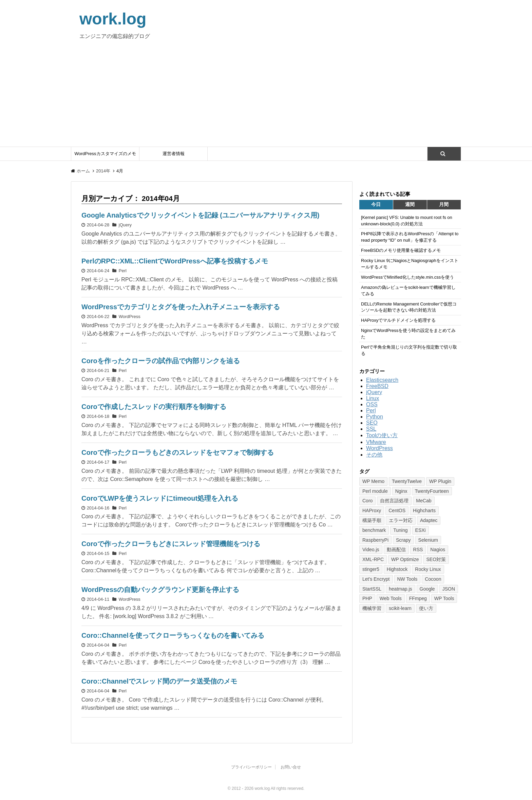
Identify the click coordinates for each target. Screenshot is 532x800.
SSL (371, 429)
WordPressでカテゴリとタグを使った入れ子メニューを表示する (181, 307)
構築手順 (372, 520)
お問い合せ (291, 767)
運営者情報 (174, 154)
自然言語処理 (394, 501)
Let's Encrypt (376, 579)
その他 (374, 455)
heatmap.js (400, 589)
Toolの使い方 (382, 435)
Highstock (397, 569)
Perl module (375, 491)
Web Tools (391, 598)
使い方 (426, 608)
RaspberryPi (375, 540)
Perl (123, 271)
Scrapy (403, 540)
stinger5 (371, 569)
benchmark (374, 530)
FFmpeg (418, 598)
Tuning (400, 530)
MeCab (424, 501)
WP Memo (373, 481)
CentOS (397, 510)
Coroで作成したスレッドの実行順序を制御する (154, 407)
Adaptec (429, 520)
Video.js (371, 550)
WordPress (130, 317)
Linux (373, 398)
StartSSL (372, 589)
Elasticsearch (382, 380)
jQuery (125, 225)
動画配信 (396, 550)
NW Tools (407, 579)
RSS (418, 550)
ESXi (421, 530)
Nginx (401, 491)
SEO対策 (436, 559)
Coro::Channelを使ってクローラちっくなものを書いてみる (173, 635)
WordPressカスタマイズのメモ (105, 154)
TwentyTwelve (407, 481)
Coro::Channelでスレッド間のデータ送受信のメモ (159, 681)
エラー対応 (401, 520)
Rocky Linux (428, 569)
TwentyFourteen (432, 491)
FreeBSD (377, 386)
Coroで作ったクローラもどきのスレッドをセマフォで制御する (178, 452)
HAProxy (372, 510)
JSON (449, 589)
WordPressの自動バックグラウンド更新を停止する (160, 590)
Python (375, 417)
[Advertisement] (266, 96)
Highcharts (424, 510)
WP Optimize (405, 559)
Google (427, 589)
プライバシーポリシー (251, 767)
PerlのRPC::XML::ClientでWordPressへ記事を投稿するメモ (175, 261)
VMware (376, 442)
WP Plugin (440, 481)
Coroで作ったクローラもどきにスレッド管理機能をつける (171, 544)
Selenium (428, 540)
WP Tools (444, 598)
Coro (367, 501)
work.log (113, 19)
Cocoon (433, 579)
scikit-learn (400, 608)
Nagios (438, 550)
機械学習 (372, 608)
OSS (372, 404)
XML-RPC (373, 559)
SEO (372, 423)
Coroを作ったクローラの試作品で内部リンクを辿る (161, 361)
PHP (367, 598)
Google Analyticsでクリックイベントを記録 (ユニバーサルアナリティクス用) (201, 215)
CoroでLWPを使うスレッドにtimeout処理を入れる (160, 498)
